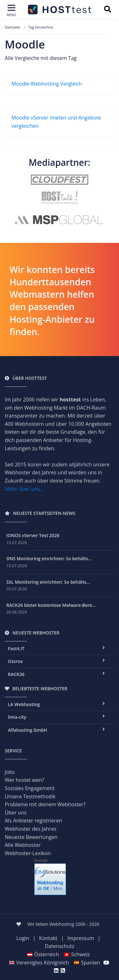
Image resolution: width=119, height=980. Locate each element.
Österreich (43, 954)
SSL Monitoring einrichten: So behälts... (48, 582)
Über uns (16, 813)
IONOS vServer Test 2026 (33, 535)
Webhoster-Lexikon (28, 853)
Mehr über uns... (24, 489)
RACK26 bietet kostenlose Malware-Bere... (51, 605)
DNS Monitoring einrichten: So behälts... (49, 558)
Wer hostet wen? (24, 780)
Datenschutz (60, 946)
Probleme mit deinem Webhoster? (45, 804)
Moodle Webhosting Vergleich (47, 84)
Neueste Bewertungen (31, 837)
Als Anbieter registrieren (33, 821)
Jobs (10, 772)
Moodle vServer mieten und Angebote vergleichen (56, 122)
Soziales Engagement (30, 788)
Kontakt (48, 938)
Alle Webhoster (23, 845)
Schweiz (77, 954)
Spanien (87, 963)
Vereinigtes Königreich (39, 963)
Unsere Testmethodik (30, 796)
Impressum (81, 938)
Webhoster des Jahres (31, 829)
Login (23, 938)
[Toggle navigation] (11, 11)
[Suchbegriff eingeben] (107, 10)
